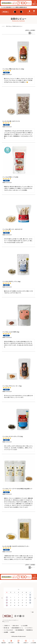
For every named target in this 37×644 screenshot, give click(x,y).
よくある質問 (24, 626)
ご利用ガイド (7, 626)
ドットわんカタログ (8, 630)
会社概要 (6, 632)
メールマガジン (29, 628)
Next (35, 598)
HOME (3, 26)
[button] (34, 33)
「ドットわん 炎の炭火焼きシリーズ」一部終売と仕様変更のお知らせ (14, 7)
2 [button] (32, 33)
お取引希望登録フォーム (17, 628)
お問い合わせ (16, 626)
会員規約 (12, 632)
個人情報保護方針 (20, 630)
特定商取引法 (29, 630)
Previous (3, 598)
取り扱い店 (6, 628)
